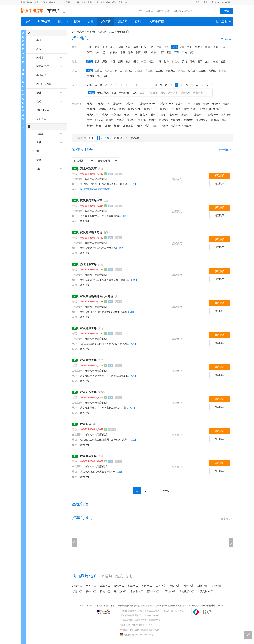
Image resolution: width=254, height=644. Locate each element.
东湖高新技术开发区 (98, 76)
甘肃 (159, 47)
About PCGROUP (88, 606)
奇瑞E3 (142, 120)
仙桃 (192, 61)
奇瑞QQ (163, 120)
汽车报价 (92, 32)
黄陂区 (212, 71)
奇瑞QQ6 (188, 120)
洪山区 (159, 71)
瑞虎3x (102, 109)
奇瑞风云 (124, 93)
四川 (146, 52)
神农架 (176, 61)
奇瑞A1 (110, 120)
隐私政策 (111, 606)
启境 (142, 93)
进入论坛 (214, 2)
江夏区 (202, 71)
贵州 (167, 47)
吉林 (97, 52)
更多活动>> (227, 519)
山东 (154, 52)
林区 (143, 61)
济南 (120, 2)
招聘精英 (187, 606)
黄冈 (120, 61)
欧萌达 (197, 104)
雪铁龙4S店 (137, 591)
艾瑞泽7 (174, 115)
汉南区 (182, 71)
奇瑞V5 (215, 120)
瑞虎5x (112, 109)
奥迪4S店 (105, 586)
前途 (163, 93)
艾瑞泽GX (199, 115)
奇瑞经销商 (123, 32)
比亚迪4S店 (169, 591)
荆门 (136, 61)
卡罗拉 (159, 11)
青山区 (149, 71)
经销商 (52, 2)
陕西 (138, 52)
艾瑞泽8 (91, 109)
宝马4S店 (161, 586)
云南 (184, 52)
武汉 (114, 2)
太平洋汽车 (78, 32)
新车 (37, 2)
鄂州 (97, 61)
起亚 (114, 93)
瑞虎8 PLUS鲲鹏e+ (181, 126)
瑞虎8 (206, 104)
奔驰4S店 (175, 586)
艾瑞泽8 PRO (166, 104)
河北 (190, 47)
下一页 (166, 491)
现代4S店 (119, 586)
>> (126, 2)
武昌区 (139, 71)
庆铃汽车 (173, 93)
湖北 (174, 47)
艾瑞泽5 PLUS (148, 104)
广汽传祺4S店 (205, 591)
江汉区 (108, 71)
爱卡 (153, 115)
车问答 (67, 2)
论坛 (60, 2)
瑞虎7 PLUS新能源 (170, 109)
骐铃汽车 (186, 93)
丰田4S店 (91, 586)
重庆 (113, 47)
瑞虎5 (165, 126)
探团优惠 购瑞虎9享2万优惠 (95, 189)
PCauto (222, 606)
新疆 (169, 52)
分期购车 (220, 183)
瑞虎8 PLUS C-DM (209, 109)
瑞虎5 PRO (104, 104)
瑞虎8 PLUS (190, 109)
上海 (90, 2)
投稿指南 (138, 606)
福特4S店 (91, 591)
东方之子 (226, 115)
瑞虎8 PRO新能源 (112, 115)
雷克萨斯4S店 (187, 591)
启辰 (134, 93)
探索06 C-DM (183, 104)
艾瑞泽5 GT (131, 104)
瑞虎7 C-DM (135, 109)
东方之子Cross (95, 120)
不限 (89, 47)
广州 (96, 2)
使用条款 (148, 606)
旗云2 (99, 126)
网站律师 (157, 606)
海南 (208, 47)
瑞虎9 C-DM (131, 115)
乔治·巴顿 (152, 93)
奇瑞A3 (120, 120)
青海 (130, 52)
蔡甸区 (192, 71)
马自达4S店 (120, 591)
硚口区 (119, 71)
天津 (120, 47)
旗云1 (90, 126)
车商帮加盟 (176, 606)
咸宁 (208, 61)
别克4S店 (202, 586)
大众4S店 (77, 586)
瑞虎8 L (216, 104)
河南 (215, 47)
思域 (141, 11)
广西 (151, 47)
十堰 (159, 61)
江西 (89, 52)
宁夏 (123, 52)
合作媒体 (129, 606)
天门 (184, 61)
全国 (77, 2)
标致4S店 (216, 586)
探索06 (144, 115)
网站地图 (196, 606)
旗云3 (108, 126)
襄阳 (200, 61)
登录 (198, 2)
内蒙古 (114, 52)
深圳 (102, 2)
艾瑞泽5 (117, 104)
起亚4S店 (133, 586)
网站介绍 (101, 606)
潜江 (151, 61)
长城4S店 (105, 591)
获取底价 (220, 176)
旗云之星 (128, 126)
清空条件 (135, 138)
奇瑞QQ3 (176, 120)
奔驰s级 (150, 11)
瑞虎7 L (91, 104)
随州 (167, 61)
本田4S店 (147, 586)
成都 (108, 2)
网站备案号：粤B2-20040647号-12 (136, 625)
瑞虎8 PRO (93, 115)
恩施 (105, 61)
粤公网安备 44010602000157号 (136, 634)
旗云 (224, 120)
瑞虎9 (226, 104)
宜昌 (223, 61)
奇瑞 (91, 93)
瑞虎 (147, 126)
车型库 (44, 2)
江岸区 (98, 71)
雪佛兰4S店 (153, 591)
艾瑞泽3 (163, 115)
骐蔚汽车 (198, 93)
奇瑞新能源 (103, 93)
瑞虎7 (122, 109)
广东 (143, 47)
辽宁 (105, 52)
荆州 (128, 61)
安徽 (128, 47)
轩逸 (167, 11)
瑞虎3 (156, 126)
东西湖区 (170, 71)
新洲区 (222, 71)
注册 (205, 2)
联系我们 (166, 606)
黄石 (113, 61)
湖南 (182, 47)
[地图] (133, 184)
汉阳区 (129, 71)
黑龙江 (199, 47)
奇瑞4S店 (77, 591)
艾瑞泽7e (186, 115)
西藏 (177, 52)
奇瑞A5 (131, 120)
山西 (161, 52)
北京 (83, 2)
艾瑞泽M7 (213, 115)
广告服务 (120, 606)
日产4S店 (189, 586)
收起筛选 (227, 39)
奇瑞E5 (152, 120)
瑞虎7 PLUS (151, 109)
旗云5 (117, 126)
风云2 (139, 126)
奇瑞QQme (202, 120)
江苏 (223, 47)
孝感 (215, 61)
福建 (136, 47)
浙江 (192, 52)
